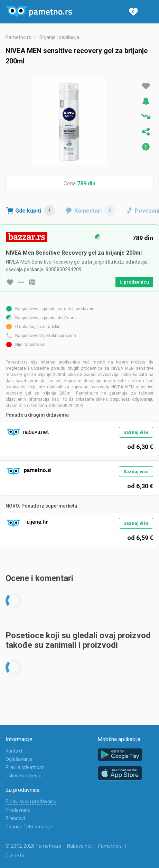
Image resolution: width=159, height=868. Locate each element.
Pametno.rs (18, 37)
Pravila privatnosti (25, 767)
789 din (86, 183)
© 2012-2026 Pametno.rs (33, 846)
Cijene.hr (15, 856)
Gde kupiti (35, 211)
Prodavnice (18, 810)
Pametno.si (110, 846)
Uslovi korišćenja (24, 776)
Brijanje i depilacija (59, 37)
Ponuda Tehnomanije (29, 827)
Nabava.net (79, 846)
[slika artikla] (32, 282)
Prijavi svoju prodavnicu (31, 801)
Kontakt (14, 751)
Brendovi (15, 818)
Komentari (95, 211)
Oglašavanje (19, 759)
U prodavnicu (134, 282)
